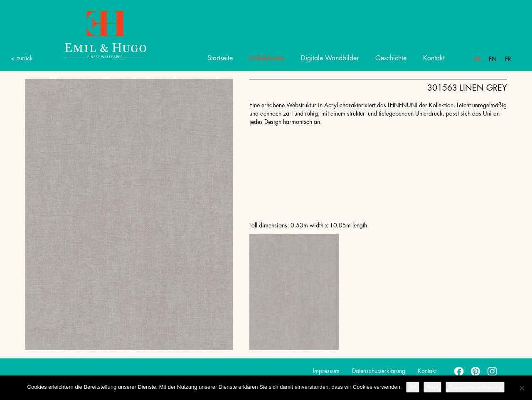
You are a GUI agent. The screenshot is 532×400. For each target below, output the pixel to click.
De (477, 59)
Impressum (326, 371)
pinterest (476, 371)
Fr (508, 59)
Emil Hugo (96, 34)
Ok (413, 387)
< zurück (22, 58)
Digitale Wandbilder (330, 58)
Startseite (220, 58)
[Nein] (522, 388)
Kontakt (434, 58)
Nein (432, 387)
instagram (493, 371)
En (493, 59)
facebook (459, 371)
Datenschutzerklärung (379, 371)
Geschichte (391, 58)
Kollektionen (267, 58)
